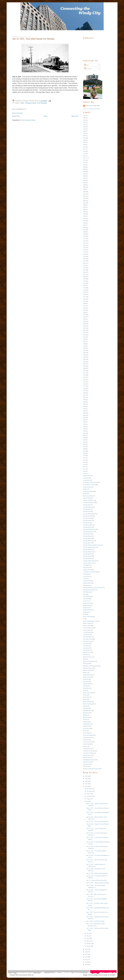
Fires (84, 594)
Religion (85, 715)
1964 (84, 357)
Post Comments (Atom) (28, 120)
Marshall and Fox (88, 657)
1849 (84, 118)
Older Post (75, 116)
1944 (84, 312)
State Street (86, 728)
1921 (84, 261)
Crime (85, 579)
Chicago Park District (89, 532)
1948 (84, 321)
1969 (84, 368)
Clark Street (86, 567)
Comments (88, 68)
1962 (84, 353)
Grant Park (86, 599)
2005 (84, 442)
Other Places (86, 688)
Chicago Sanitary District (90, 547)
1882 (84, 171)
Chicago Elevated (88, 516)
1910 (84, 236)
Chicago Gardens (88, 525)
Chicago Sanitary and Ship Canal (92, 545)
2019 (84, 473)
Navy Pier (86, 681)
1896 (84, 205)
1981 (84, 395)
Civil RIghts (86, 565)
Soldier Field (86, 726)
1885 (84, 178)
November (89, 791)
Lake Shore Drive (88, 639)
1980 (84, 393)
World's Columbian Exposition (91, 769)
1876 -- (85, 158)
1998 (84, 426)
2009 (84, 451)
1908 (84, 232)
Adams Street (87, 476)
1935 (84, 292)
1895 (84, 203)
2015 (84, 464)
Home (45, 116)
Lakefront (86, 646)
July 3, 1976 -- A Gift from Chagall (95, 921)
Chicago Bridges (87, 507)
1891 (84, 194)
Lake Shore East (87, 641)
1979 (84, 391)
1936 (84, 294)
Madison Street (87, 652)
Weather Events (87, 762)
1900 (84, 214)
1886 (84, 180)
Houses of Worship (88, 617)
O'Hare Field (86, 684)
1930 (84, 281)
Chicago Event (87, 518)
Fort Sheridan (42, 103)
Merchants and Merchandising (91, 666)
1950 (84, 326)
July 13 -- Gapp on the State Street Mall (96, 880)
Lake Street (86, 643)
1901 (84, 216)
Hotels (85, 614)
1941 (84, 306)
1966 (84, 362)
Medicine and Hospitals (89, 661)
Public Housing (87, 702)
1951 (84, 328)
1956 (84, 339)
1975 (84, 382)
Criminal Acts (87, 581)
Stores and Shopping (88, 735)
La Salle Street (87, 632)
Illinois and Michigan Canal (90, 621)
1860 (84, 131)
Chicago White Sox (88, 563)
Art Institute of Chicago (89, 485)
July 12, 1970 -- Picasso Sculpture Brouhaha (98, 883)
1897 (84, 207)
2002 (84, 435)
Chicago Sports (87, 554)
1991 (84, 415)
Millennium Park (88, 675)
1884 (84, 176)
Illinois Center (87, 623)
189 (84, 189)
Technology (86, 740)
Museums (86, 679)
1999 (84, 429)
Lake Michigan (87, 637)
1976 (84, 384)
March (88, 941)
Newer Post (16, 116)
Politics (85, 695)
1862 (84, 136)
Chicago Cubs (87, 511)
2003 (84, 438)
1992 (84, 417)
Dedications (86, 585)
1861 (84, 133)
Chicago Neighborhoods (89, 529)
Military (85, 672)
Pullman (85, 706)
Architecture (86, 480)
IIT (84, 619)
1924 (84, 268)
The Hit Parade (87, 744)
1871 (84, 149)
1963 (84, 355)
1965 (84, 359)
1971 (84, 373)
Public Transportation (89, 704)
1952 (84, 330)
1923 (84, 265)
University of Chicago (89, 751)
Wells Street (86, 764)
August (89, 799)
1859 (84, 129)
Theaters (85, 746)
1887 (84, 183)
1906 (84, 227)
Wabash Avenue (87, 755)
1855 (84, 122)
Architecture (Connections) (90, 482)
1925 (84, 270)
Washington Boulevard (89, 760)
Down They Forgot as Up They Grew (93, 587)
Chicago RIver (87, 543)
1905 (84, 225)
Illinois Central (87, 625)
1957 (84, 341)
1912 (84, 241)
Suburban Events (88, 737)
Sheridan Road (87, 724)
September (89, 796)
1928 (84, 277)
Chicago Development (89, 514)
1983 (84, 400)
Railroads (86, 708)
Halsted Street (87, 603)
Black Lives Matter (88, 496)
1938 (84, 299)
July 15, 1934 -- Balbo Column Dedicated (97, 873)
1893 (84, 198)
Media (85, 659)
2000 (84, 431)
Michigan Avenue (88, 668)
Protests (85, 699)
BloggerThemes (98, 975)
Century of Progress (88, 500)
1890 (84, 192)
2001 (84, 433)
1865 (84, 142)
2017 (84, 469)
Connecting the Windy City (26, 975)
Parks (85, 690)
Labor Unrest (87, 634)
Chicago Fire (86, 523)
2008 (84, 449)
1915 (84, 247)
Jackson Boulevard (88, 628)
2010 (84, 453)
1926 (84, 272)
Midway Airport (87, 670)
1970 (84, 371)
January (89, 946)
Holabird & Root (88, 610)
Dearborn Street (87, 583)
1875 (84, 156)
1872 (84, 151)
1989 (84, 411)
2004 (84, 440)
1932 (84, 285)
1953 (84, 332)
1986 (84, 406)
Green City (86, 601)
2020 (86, 776)
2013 (84, 460)
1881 (84, 169)
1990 (84, 413)
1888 (84, 185)
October (89, 794)
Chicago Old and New (92, 106)
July (88, 801)
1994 (84, 422)
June (88, 933)
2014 (84, 462)
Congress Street (87, 570)
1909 (84, 234)
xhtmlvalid (112, 975)
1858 (84, 127)
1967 (84, 364)
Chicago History (87, 527)
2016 (84, 467)
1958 (84, 344)
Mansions (86, 655)
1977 (84, 386)
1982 (84, 397)
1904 (84, 223)
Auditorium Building (89, 491)
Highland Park (87, 605)
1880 (84, 167)
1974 (84, 379)
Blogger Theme (88, 975)
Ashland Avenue (87, 487)
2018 (84, 471)
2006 (84, 444)
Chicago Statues (87, 556)
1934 (84, 290)
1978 (84, 388)
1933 (84, 288)
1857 (84, 124)
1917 (84, 252)
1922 (84, 263)
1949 (84, 323)
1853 (84, 120)
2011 (84, 455)
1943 (84, 310)
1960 (84, 348)
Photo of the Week (88, 693)
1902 (84, 218)
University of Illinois (89, 753)
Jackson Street (87, 630)
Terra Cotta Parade (88, 742)
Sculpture (86, 722)
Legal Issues (86, 648)
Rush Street (86, 717)
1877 (84, 160)
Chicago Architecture (89, 502)
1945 (84, 315)
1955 (84, 337)
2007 (84, 447)
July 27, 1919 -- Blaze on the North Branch (97, 821)
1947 (84, 319)
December (89, 789)
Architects (86, 478)
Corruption (86, 574)
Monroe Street (87, 677)
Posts (87, 65)
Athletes (85, 489)
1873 (84, 153)
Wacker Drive (87, 757)
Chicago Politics (87, 538)
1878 (84, 162)
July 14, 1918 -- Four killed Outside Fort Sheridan (33, 39)
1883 (84, 174)
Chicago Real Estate (88, 541)
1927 (84, 274)
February (89, 944)
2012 (84, 458)
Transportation (87, 749)
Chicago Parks (87, 534)
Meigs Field (86, 663)
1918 (22, 103)
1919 (84, 256)
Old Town (86, 686)
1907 (84, 230)
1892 (84, 196)
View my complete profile (92, 109)
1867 (84, 147)
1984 (84, 402)
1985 (84, 404)
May (88, 936)
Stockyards (86, 733)
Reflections (86, 713)
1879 (84, 165)
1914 (84, 245)
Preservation (86, 697)
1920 (84, 259)
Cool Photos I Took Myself (90, 572)
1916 (84, 250)
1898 (84, 210)
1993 (84, 420)
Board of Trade (87, 498)
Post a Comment (18, 113)
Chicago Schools (87, 549)
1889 (84, 187)
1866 (84, 145)
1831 (84, 115)
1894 (84, 201)
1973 (84, 377)
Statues (85, 731)
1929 (84, 279)
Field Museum (87, 592)
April (88, 938)
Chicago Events (30, 103)
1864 (84, 140)
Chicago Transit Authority (90, 561)
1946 (84, 317)
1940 (84, 303)
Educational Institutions (89, 590)
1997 (84, 424)
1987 (84, 409)
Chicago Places (87, 536)
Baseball (85, 493)
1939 (84, 301)
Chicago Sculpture (88, 552)
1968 (84, 366)
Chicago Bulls (87, 509)
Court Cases (86, 576)
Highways (86, 608)
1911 (84, 239)
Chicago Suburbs (88, 558)
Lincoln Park (86, 650)
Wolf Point (86, 766)
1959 (84, 346)
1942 (84, 308)
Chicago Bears (87, 505)
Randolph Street (87, 711)
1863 (84, 138)
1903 (84, 221)
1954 (84, 335)
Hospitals (86, 612)
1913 (84, 243)
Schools (85, 719)
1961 (84, 350)
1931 (84, 283)
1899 (84, 212)
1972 (84, 375)
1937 (84, 297)
